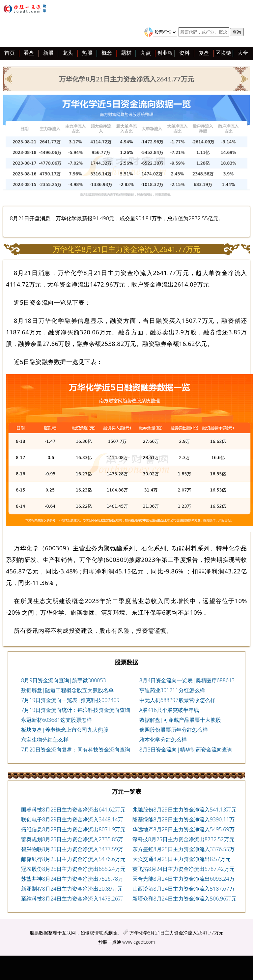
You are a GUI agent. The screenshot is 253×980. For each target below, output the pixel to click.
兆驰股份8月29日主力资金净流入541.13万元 (185, 810)
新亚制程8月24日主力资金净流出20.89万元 (72, 889)
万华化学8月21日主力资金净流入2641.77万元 (176, 933)
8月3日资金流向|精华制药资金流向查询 (186, 750)
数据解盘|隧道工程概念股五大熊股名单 (67, 690)
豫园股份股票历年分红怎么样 (174, 730)
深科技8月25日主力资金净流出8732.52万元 (183, 839)
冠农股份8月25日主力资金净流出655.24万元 (73, 869)
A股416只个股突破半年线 (169, 710)
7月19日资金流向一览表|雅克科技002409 (70, 700)
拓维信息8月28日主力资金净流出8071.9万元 (73, 829)
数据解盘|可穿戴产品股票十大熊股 (180, 720)
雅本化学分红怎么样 (163, 740)
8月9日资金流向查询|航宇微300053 (64, 680)
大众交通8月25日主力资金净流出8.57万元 (182, 859)
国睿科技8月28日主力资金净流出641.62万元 (73, 810)
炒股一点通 (110, 942)
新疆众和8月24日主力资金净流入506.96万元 (185, 899)
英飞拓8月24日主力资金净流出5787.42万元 (183, 869)
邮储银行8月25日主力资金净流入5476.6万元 (73, 859)
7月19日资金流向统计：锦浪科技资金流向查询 (76, 710)
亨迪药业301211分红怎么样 (172, 690)
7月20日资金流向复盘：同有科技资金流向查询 (76, 750)
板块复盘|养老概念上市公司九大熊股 (65, 730)
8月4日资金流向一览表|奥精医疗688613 (187, 680)
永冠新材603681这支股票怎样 (56, 720)
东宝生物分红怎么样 (45, 740)
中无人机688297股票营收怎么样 (177, 700)
